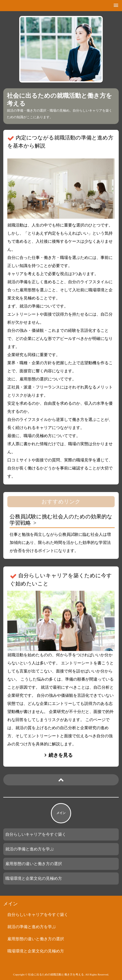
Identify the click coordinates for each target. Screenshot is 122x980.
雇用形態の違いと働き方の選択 (34, 864)
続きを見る (61, 755)
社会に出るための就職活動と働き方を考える (59, 100)
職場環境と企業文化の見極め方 (34, 878)
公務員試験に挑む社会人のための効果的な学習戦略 (61, 520)
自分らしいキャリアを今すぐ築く (36, 834)
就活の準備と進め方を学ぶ (30, 849)
